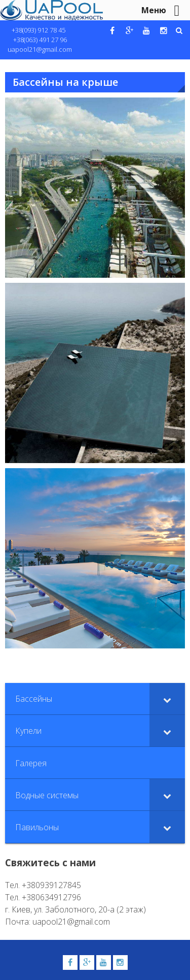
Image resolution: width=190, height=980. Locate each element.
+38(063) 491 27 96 (40, 40)
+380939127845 (51, 885)
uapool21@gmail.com (40, 49)
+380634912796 (51, 897)
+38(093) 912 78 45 (39, 30)
